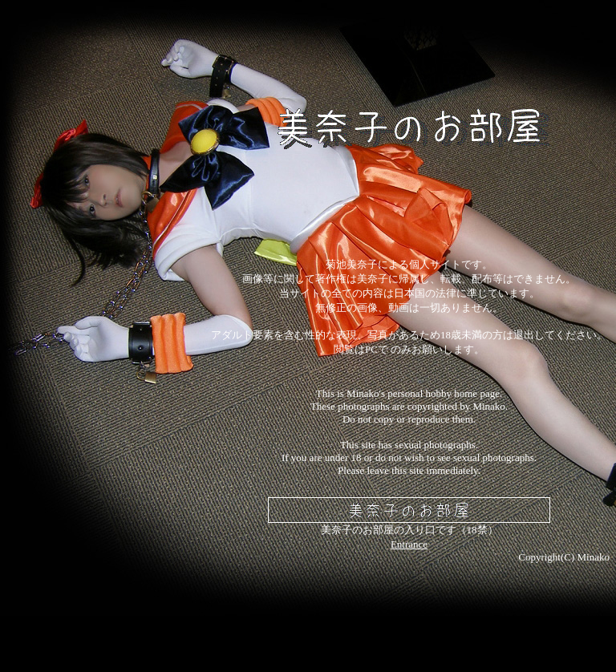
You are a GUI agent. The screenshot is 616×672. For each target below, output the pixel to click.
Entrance (409, 544)
